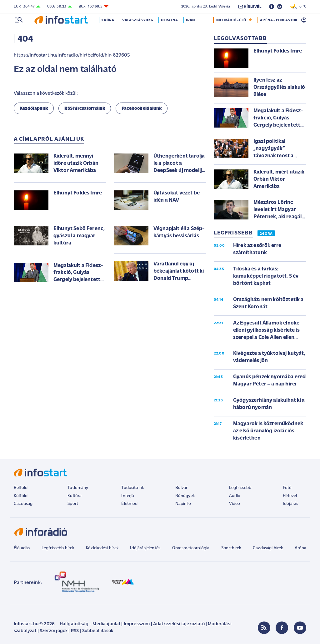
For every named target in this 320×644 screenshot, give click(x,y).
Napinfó (183, 504)
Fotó (287, 488)
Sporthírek (231, 548)
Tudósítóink (132, 488)
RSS (75, 631)
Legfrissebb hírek (58, 548)
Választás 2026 (138, 20)
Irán (191, 20)
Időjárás (290, 504)
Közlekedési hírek (102, 548)
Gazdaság (23, 504)
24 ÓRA (266, 234)
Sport (73, 504)
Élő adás (22, 548)
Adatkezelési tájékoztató (179, 624)
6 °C (298, 7)
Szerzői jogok (54, 631)
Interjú (128, 496)
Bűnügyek (185, 496)
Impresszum (137, 624)
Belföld (21, 488)
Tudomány (78, 488)
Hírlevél (290, 496)
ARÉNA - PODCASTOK (279, 20)
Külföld (21, 496)
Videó (235, 504)
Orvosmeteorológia (191, 548)
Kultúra (75, 496)
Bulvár (182, 488)
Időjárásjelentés (145, 548)
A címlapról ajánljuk (49, 139)
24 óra (108, 20)
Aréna (300, 548)
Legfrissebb (240, 488)
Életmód (129, 504)
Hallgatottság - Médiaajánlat (90, 624)
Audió (235, 496)
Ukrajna (169, 20)
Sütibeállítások (98, 631)
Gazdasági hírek (268, 548)
